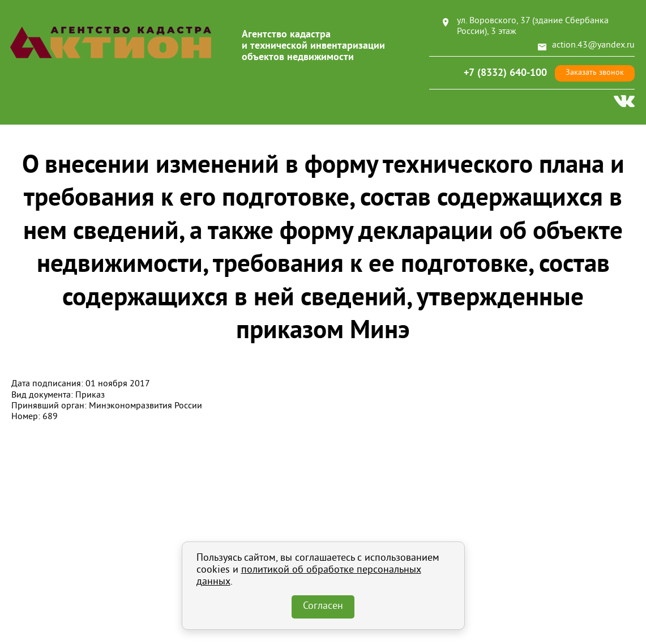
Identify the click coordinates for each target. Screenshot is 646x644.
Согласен (323, 607)
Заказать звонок (595, 73)
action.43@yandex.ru (593, 45)
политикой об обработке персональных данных (309, 576)
